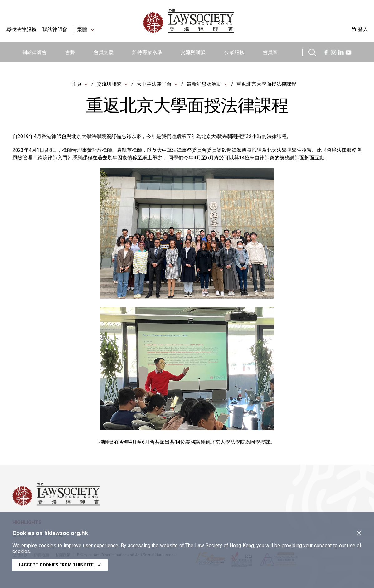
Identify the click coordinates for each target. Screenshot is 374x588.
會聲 (70, 52)
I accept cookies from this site (60, 565)
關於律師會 (34, 52)
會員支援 (104, 52)
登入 (363, 29)
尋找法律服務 (21, 29)
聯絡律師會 (55, 29)
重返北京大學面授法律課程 (266, 84)
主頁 (77, 84)
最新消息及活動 (204, 84)
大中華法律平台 (154, 84)
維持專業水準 (147, 52)
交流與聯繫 (193, 52)
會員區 (270, 52)
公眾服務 (234, 52)
